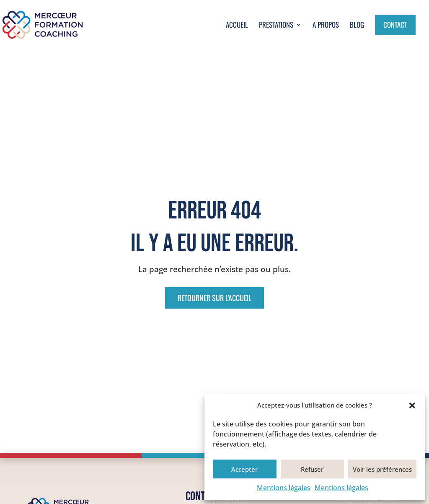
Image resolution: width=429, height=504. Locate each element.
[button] (412, 405)
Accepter (244, 469)
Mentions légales (284, 488)
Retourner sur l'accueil (214, 298)
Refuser (312, 469)
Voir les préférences (382, 469)
